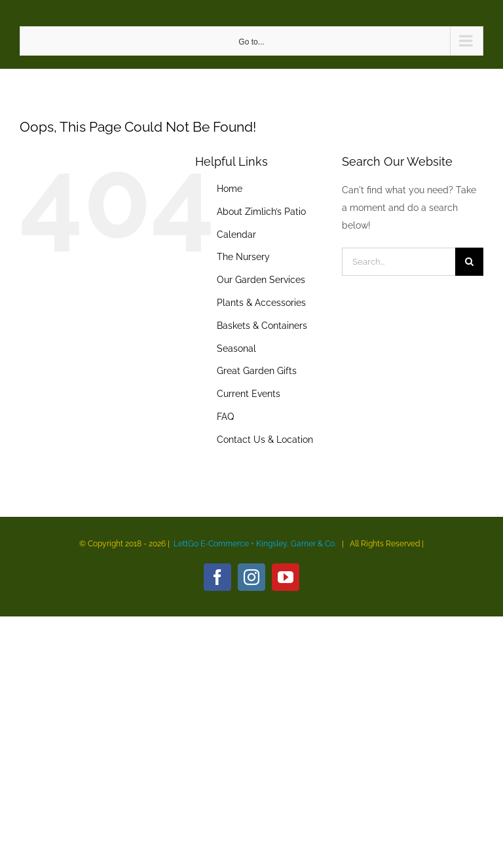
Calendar (236, 235)
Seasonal (236, 349)
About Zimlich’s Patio (261, 212)
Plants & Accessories (261, 303)
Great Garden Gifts (257, 371)
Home (230, 189)
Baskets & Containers (262, 326)
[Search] (469, 262)
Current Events (249, 394)
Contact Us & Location (265, 440)
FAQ (225, 417)
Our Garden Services (261, 280)
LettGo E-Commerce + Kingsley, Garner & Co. (255, 544)
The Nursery (243, 257)
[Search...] (399, 262)
